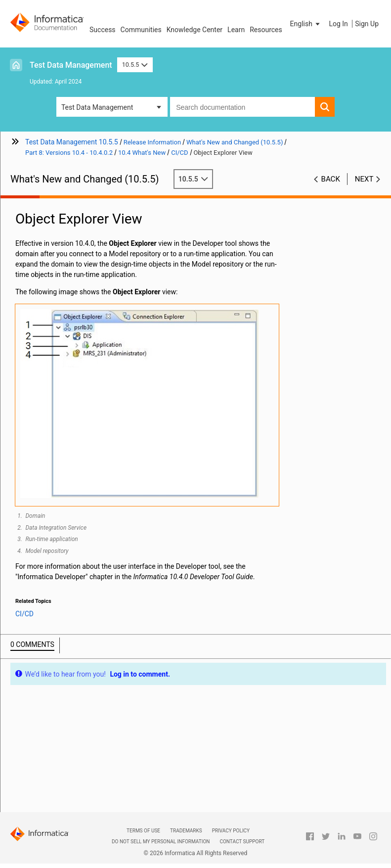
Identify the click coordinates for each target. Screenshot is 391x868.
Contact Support (242, 842)
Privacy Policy (231, 831)
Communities (141, 30)
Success (103, 30)
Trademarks (186, 831)
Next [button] (364, 179)
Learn (236, 30)
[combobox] (242, 107)
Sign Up (367, 24)
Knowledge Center (195, 30)
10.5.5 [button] (135, 65)
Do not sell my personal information (161, 842)
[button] (306, 24)
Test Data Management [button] (97, 107)
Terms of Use (143, 831)
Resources (266, 30)
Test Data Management (71, 65)
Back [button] (331, 179)
